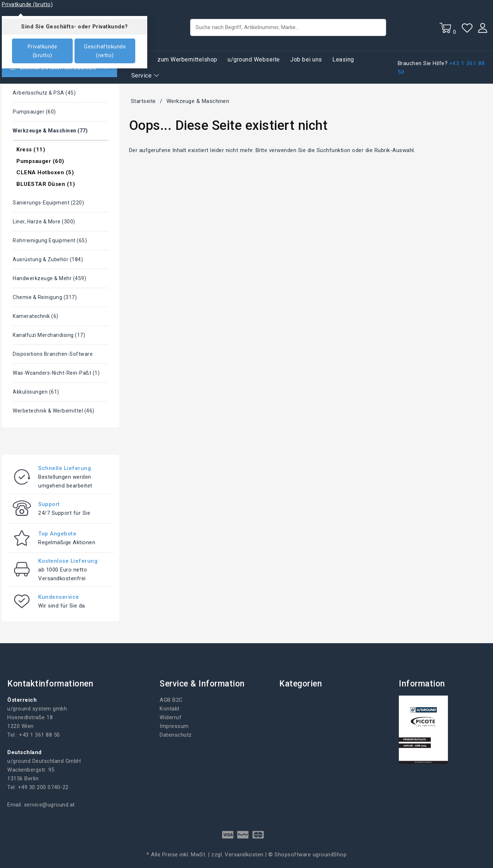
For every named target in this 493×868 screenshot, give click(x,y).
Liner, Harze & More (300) (44, 222)
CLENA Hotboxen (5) (45, 172)
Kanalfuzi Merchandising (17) (49, 335)
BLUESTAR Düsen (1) (46, 184)
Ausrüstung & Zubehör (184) (48, 259)
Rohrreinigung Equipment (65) (50, 240)
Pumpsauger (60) (34, 112)
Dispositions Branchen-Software (53, 354)
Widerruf (171, 717)
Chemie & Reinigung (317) (45, 297)
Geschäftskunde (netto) (105, 51)
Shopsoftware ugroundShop (310, 855)
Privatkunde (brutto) (43, 51)
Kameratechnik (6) (36, 316)
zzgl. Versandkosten (237, 855)
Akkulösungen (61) (36, 392)
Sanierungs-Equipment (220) (48, 203)
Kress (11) (31, 150)
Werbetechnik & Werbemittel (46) (54, 411)
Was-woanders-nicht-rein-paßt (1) (56, 373)
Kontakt (170, 709)
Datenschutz (176, 735)
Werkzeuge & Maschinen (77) (50, 131)
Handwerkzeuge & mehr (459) (49, 278)
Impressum (174, 726)
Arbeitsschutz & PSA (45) (44, 93)
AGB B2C (171, 700)
